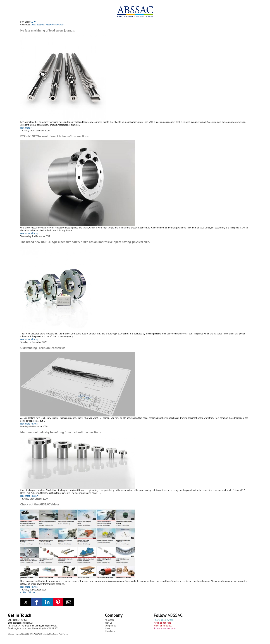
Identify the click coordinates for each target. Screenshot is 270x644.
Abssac (61, 25)
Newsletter (110, 631)
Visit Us (109, 623)
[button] (26, 602)
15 (23, 592)
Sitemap (11, 634)
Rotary (49, 25)
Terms (65, 634)
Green (55, 25)
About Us (109, 620)
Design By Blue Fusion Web (52, 634)
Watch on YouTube (162, 623)
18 (30, 592)
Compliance (111, 626)
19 (32, 592)
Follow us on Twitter (163, 620)
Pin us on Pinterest (163, 626)
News (108, 628)
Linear (33, 25)
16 (25, 592)
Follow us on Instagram (165, 628)
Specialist (41, 25)
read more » (26, 128)
